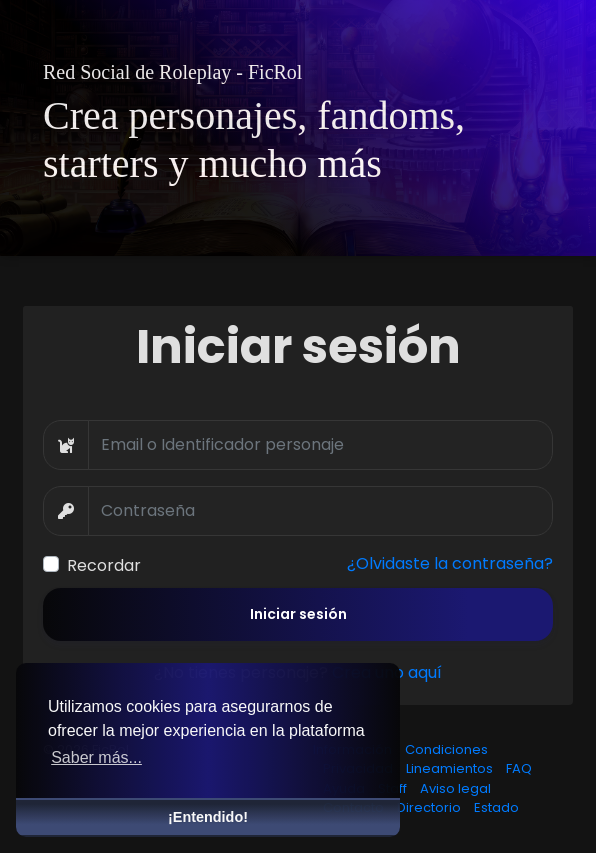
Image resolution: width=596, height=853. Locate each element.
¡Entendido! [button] (208, 817)
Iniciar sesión (298, 614)
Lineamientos (451, 768)
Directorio (430, 807)
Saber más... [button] (96, 757)
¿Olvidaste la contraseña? (450, 563)
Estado (496, 807)
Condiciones (446, 749)
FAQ (519, 768)
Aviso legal (455, 788)
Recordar (104, 565)
